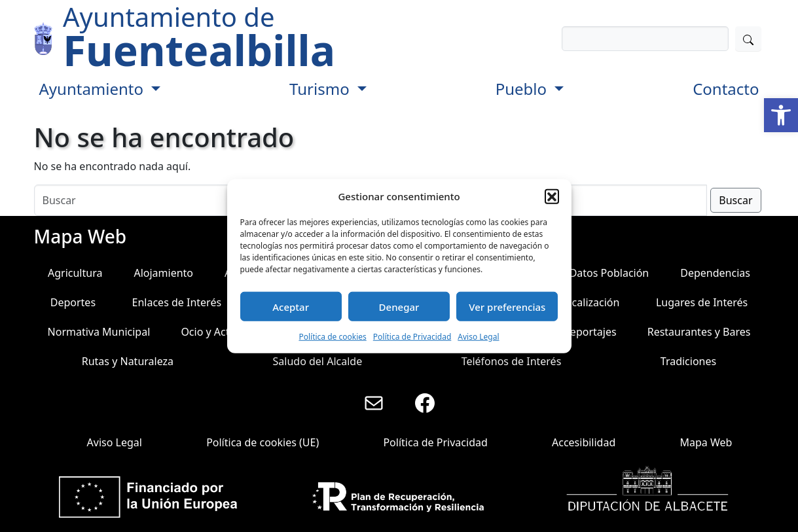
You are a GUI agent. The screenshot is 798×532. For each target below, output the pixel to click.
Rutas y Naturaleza (128, 361)
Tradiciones (688, 361)
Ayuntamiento (94, 89)
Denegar (399, 306)
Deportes (73, 302)
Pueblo (523, 89)
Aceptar (291, 306)
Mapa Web (706, 442)
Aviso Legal (478, 337)
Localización (590, 302)
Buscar (735, 200)
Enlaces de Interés (177, 302)
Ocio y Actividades (225, 332)
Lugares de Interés (702, 302)
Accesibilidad (584, 442)
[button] (781, 115)
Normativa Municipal (99, 332)
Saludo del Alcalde (318, 361)
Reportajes (590, 332)
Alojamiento (163, 273)
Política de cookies (332, 337)
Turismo (321, 89)
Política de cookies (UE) (263, 442)
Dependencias (715, 273)
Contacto (726, 89)
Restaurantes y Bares (699, 332)
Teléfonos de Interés (512, 361)
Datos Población (609, 273)
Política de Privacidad (412, 337)
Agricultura (75, 273)
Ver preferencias (507, 306)
